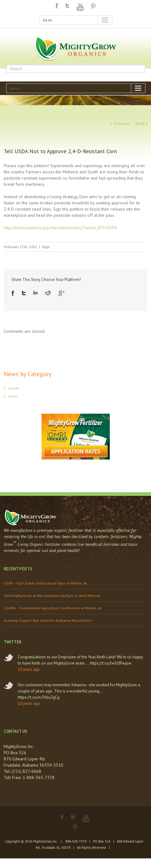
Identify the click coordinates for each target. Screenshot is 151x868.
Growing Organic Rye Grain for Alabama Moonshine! (48, 620)
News (13, 396)
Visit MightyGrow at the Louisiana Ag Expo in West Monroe (52, 596)
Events (14, 388)
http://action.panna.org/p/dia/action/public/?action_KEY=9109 (60, 228)
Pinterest (93, 6)
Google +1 (62, 293)
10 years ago (29, 669)
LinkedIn (35, 293)
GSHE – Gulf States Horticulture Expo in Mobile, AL (46, 583)
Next (140, 123)
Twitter (67, 6)
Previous (122, 123)
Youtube (80, 7)
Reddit (48, 293)
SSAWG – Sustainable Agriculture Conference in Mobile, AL (53, 608)
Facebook (57, 6)
